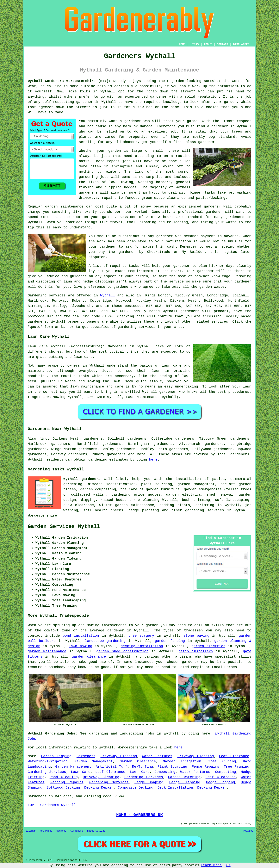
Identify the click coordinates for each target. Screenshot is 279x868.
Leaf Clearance (234, 756)
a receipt (225, 247)
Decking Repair (99, 788)
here (153, 460)
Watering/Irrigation (48, 761)
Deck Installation (175, 788)
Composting (165, 772)
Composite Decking (136, 788)
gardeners (88, 193)
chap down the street (171, 91)
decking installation (142, 646)
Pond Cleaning (64, 777)
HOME (182, 44)
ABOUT (208, 44)
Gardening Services (47, 772)
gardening (88, 177)
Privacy (248, 831)
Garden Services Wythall (64, 527)
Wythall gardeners (82, 479)
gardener (133, 121)
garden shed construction (122, 651)
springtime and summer (135, 166)
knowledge (172, 102)
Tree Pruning (222, 761)
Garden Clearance (138, 761)
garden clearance (89, 657)
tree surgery (141, 636)
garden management (196, 484)
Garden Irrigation (182, 761)
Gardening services (47, 295)
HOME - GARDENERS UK (139, 815)
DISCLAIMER (241, 44)
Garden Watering (184, 777)
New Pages (46, 831)
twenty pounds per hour (108, 212)
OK (228, 865)
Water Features (157, 756)
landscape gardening (105, 641)
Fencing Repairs (67, 782)
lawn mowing (81, 646)
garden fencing (170, 641)
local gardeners (233, 454)
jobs (105, 156)
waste (231, 222)
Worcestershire (42, 516)
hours (168, 217)
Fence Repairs (205, 767)
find (43, 439)
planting (151, 500)
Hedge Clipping (185, 782)
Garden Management (94, 761)
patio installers (196, 651)
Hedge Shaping (149, 782)
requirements (141, 271)
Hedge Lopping (221, 782)
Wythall (108, 295)
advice (53, 276)
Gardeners (86, 756)
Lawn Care (81, 772)
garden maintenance (47, 651)
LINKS (195, 44)
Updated (61, 831)
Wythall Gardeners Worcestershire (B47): (69, 81)
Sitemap (31, 831)
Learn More (211, 865)
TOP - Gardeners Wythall (52, 805)
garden (178, 81)
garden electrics (208, 646)
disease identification (112, 484)
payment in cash (159, 247)
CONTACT (223, 44)
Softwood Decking (63, 788)
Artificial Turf (112, 767)
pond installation (81, 636)
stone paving (196, 636)
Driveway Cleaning (119, 756)
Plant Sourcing (172, 767)
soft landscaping (232, 500)
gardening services (205, 510)
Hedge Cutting (96, 831)
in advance (228, 236)
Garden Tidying (56, 756)
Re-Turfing (142, 767)
